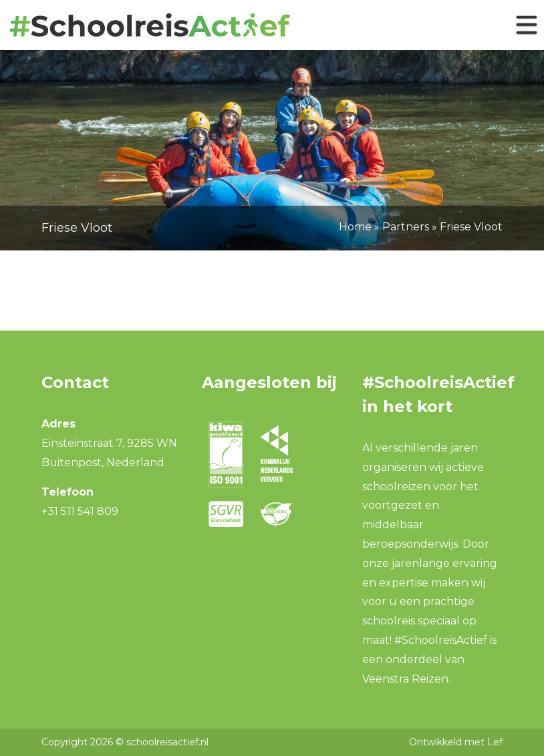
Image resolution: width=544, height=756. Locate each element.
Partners (406, 227)
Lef (495, 742)
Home (355, 227)
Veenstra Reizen (405, 679)
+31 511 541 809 (80, 511)
